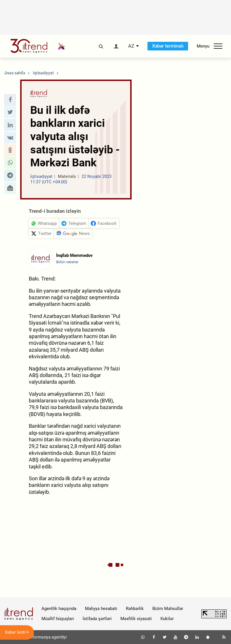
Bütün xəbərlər (67, 262)
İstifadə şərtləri (97, 619)
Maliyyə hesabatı (101, 609)
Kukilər (167, 619)
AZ (131, 46)
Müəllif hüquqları (58, 619)
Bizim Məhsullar (168, 609)
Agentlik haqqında (59, 609)
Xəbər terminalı (168, 46)
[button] (10, 100)
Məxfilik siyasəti (136, 619)
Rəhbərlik (135, 609)
